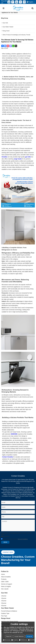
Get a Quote (5, 589)
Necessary (7, 640)
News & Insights (6, 586)
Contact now (8, 552)
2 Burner (4, 596)
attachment (5, 536)
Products (4, 579)
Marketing (32, 640)
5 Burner (4, 603)
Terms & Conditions (23, 539)
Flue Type (4, 616)
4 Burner (4, 601)
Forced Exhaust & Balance (9, 611)
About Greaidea (6, 577)
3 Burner (4, 598)
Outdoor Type (5, 613)
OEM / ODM (5, 582)
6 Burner (4, 606)
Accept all (29, 636)
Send (5, 542)
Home (3, 574)
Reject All (9, 636)
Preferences (23, 640)
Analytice (15, 640)
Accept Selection (19, 636)
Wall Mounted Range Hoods (10, 621)
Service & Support (7, 584)
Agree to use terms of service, (14, 539)
